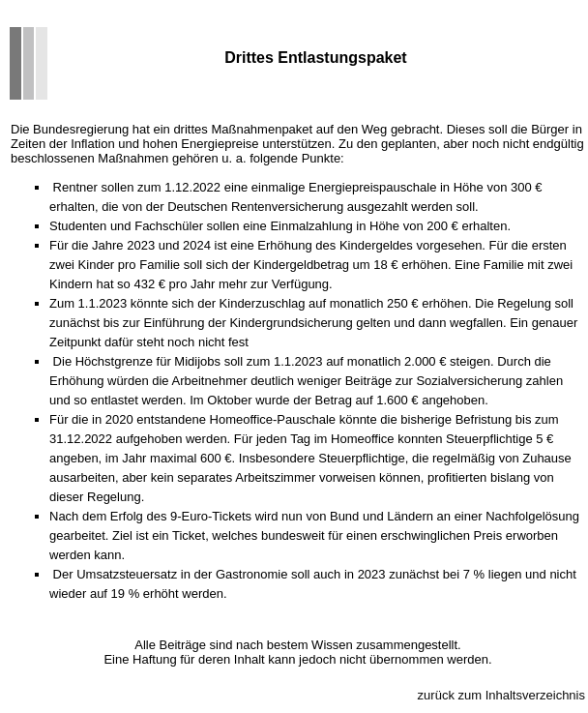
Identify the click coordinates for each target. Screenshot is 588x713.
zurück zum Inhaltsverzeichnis (501, 695)
